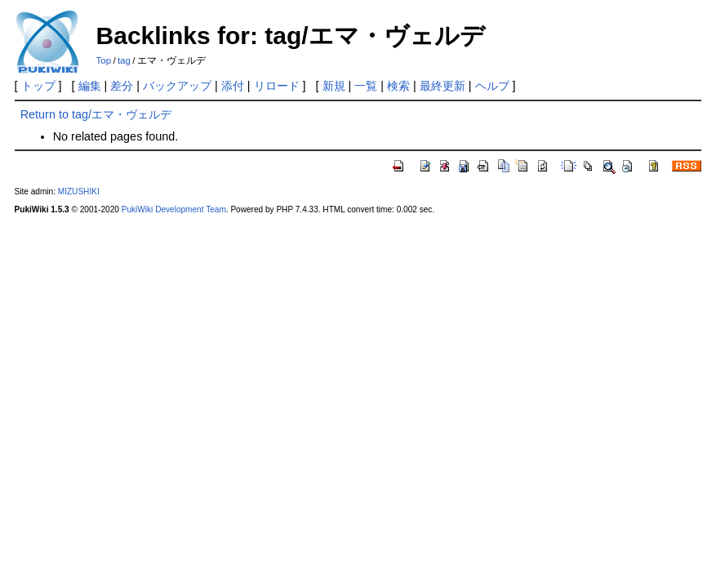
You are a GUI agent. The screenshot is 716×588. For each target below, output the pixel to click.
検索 (398, 86)
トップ (38, 86)
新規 (334, 86)
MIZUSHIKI (79, 192)
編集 (90, 86)
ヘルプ (492, 86)
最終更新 (442, 86)
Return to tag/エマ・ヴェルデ (96, 114)
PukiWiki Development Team (174, 209)
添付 (233, 86)
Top (104, 60)
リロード (277, 86)
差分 (122, 86)
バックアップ (177, 86)
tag (124, 60)
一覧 (366, 86)
